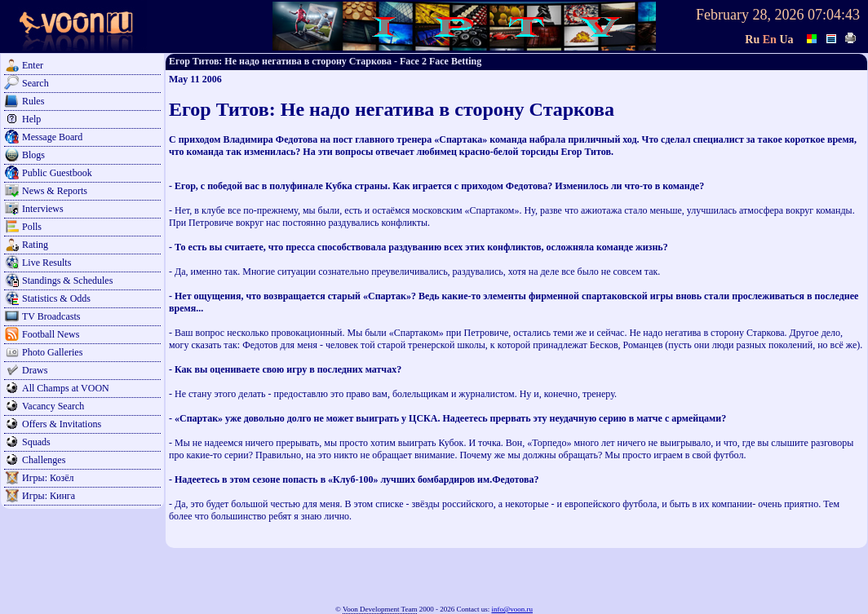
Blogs (33, 155)
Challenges (44, 460)
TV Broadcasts (51, 316)
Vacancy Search (53, 406)
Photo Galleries (52, 352)
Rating (35, 245)
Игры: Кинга (49, 496)
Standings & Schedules (67, 280)
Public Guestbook (57, 173)
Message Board (52, 137)
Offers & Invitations (62, 424)
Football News (51, 334)
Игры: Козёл (48, 478)
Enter (33, 65)
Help (31, 119)
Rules (33, 101)
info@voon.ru (512, 609)
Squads (36, 442)
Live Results (46, 263)
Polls (32, 227)
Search (35, 83)
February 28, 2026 (750, 15)
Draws (35, 370)
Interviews (43, 209)
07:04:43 (834, 15)
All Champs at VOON (66, 388)
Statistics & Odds (56, 298)
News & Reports (55, 191)
